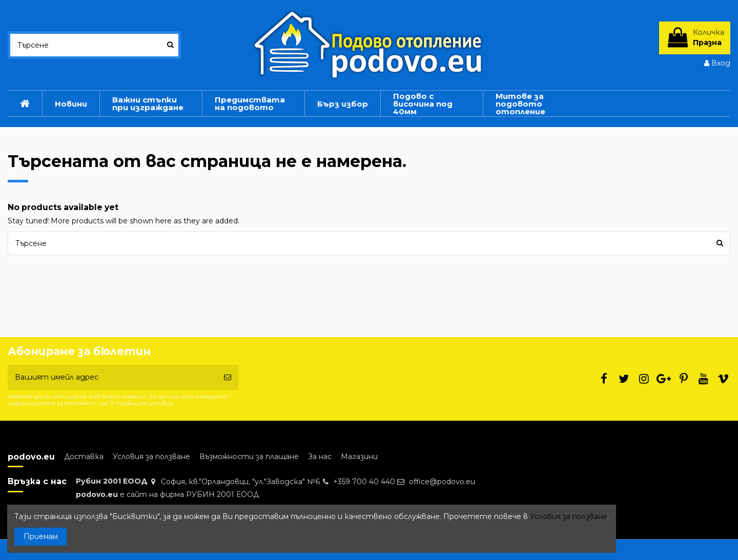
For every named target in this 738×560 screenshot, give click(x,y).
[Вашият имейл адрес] (112, 377)
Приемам (41, 536)
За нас (320, 457)
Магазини (359, 457)
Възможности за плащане (249, 457)
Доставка (84, 457)
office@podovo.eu (442, 482)
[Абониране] (228, 377)
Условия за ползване (151, 457)
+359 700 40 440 (364, 482)
